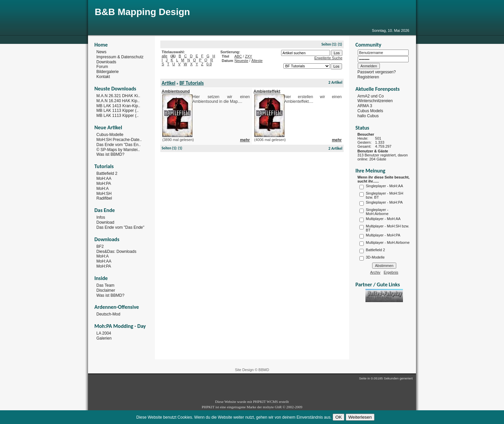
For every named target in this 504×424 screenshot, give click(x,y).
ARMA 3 (365, 106)
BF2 (100, 246)
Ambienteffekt (267, 91)
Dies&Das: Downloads (116, 251)
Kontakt (103, 77)
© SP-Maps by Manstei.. (118, 149)
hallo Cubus (368, 116)
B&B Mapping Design (142, 12)
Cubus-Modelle (110, 135)
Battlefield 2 (107, 173)
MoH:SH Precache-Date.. (119, 140)
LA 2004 (104, 333)
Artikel (169, 83)
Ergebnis (391, 272)
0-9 (209, 64)
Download (105, 222)
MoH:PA (104, 184)
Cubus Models (370, 111)
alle (164, 56)
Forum (102, 67)
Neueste (241, 61)
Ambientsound (176, 91)
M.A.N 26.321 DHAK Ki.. (118, 96)
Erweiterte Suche (328, 58)
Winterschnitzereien (375, 101)
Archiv (375, 272)
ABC (238, 56)
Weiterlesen (360, 417)
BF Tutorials (192, 83)
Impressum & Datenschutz (120, 57)
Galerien (104, 338)
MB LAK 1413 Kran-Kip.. (118, 105)
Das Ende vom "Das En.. (118, 145)
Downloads (106, 62)
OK (339, 417)
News (101, 52)
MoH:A (103, 189)
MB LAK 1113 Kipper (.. (117, 111)
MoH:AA (104, 179)
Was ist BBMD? (110, 154)
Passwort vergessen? (377, 72)
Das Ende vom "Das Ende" (120, 227)
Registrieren (368, 77)
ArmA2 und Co (371, 96)
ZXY (248, 56)
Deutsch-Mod (108, 314)
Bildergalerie (108, 72)
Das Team (105, 285)
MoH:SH (104, 193)
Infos (101, 217)
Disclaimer (106, 290)
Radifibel (104, 198)
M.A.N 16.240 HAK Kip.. (118, 101)
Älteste (257, 61)
